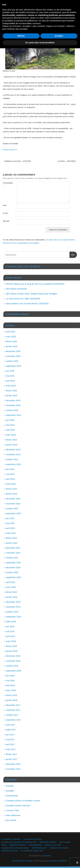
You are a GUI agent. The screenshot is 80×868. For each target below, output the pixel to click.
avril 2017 (10, 744)
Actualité (10, 791)
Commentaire (6, 184)
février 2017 (11, 754)
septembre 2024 (13, 415)
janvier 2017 (12, 759)
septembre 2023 (13, 464)
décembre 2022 (13, 499)
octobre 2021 (12, 558)
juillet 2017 (11, 730)
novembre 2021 (13, 553)
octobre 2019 (12, 612)
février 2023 (11, 489)
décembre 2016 (13, 764)
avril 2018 (10, 685)
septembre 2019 (13, 617)
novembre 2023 (13, 454)
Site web (6, 221)
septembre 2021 (13, 563)
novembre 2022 (13, 504)
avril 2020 (10, 582)
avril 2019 (10, 636)
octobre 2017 (12, 715)
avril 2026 (10, 332)
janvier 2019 (12, 651)
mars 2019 (11, 641)
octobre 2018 (12, 666)
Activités (10, 786)
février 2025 (11, 391)
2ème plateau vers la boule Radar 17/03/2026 (27, 303)
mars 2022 (11, 533)
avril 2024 (10, 430)
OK (72, 254)
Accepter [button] (59, 856)
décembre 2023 (13, 450)
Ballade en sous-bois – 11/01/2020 (17, 161)
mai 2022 (10, 523)
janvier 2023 (12, 494)
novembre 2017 (13, 710)
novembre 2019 (13, 607)
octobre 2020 (12, 572)
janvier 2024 (12, 445)
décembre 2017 (13, 705)
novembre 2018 (13, 661)
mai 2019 (10, 631)
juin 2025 (10, 371)
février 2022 (11, 538)
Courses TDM (12, 810)
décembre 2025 (13, 351)
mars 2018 (11, 690)
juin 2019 (10, 626)
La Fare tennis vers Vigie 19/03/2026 (23, 299)
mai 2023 (10, 474)
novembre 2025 (13, 356)
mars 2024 (11, 435)
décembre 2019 (13, 602)
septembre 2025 (13, 366)
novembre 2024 (13, 405)
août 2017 (11, 725)
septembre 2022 (13, 513)
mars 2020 (11, 587)
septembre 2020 (13, 577)
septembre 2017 (13, 720)
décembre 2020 (13, 567)
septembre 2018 (13, 671)
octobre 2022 (12, 508)
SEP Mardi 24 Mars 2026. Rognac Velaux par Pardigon (32, 294)
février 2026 (11, 341)
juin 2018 (10, 676)
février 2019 (11, 646)
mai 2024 (10, 425)
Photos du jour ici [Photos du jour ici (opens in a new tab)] (10, 150)
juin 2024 (10, 420)
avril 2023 (10, 479)
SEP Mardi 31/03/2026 (16, 289)
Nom (5, 205)
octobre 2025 (12, 361)
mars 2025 (11, 386)
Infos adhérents (13, 815)
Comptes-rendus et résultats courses (23, 801)
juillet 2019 (11, 622)
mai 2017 (10, 739)
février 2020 (11, 592)
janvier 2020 (12, 597)
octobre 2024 (12, 410)
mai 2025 (10, 376)
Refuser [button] (21, 856)
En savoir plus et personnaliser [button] (40, 862)
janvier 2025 (12, 395)
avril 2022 (10, 528)
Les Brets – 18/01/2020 (67, 161)
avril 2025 (10, 381)
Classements (12, 796)
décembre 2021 (13, 548)
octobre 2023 (12, 459)
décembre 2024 (13, 400)
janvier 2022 (12, 543)
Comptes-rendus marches (18, 805)
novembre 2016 (13, 769)
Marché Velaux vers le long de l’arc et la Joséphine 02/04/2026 (35, 284)
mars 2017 (11, 749)
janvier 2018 (12, 700)
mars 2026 (11, 336)
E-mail (6, 213)
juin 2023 (10, 469)
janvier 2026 (12, 346)
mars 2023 (11, 484)
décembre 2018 (13, 656)
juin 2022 (10, 518)
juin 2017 (10, 735)
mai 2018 (10, 680)
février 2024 (11, 440)
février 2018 (11, 695)
